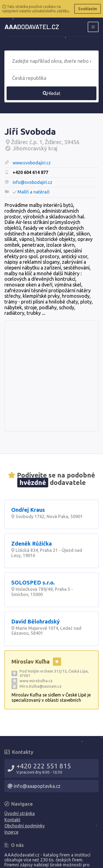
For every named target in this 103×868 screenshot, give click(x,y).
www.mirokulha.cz (36, 681)
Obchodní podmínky (25, 826)
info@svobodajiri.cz (32, 182)
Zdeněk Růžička (32, 543)
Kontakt (12, 820)
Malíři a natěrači (34, 192)
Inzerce (11, 832)
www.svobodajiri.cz (32, 163)
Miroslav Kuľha (31, 661)
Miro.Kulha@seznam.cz (41, 686)
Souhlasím (88, 9)
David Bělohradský (35, 621)
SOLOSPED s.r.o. (33, 582)
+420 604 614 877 (30, 172)
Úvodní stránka (20, 813)
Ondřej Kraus (28, 510)
